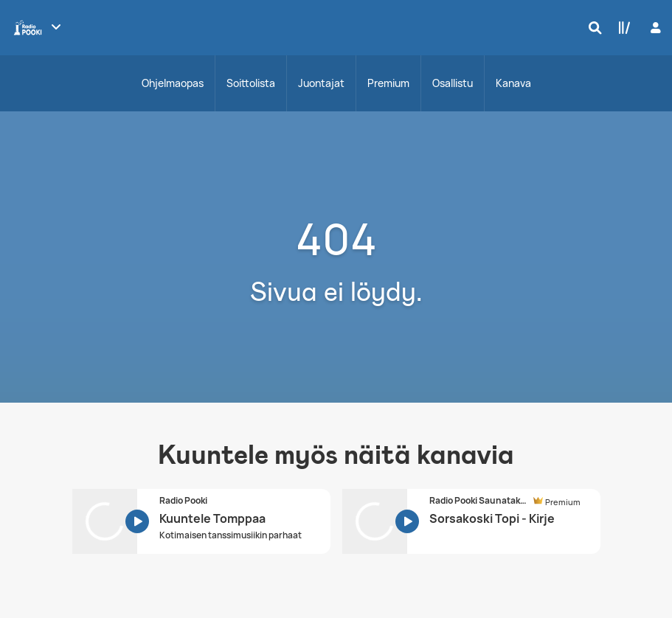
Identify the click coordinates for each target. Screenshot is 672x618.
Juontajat (321, 83)
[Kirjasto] (621, 27)
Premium (388, 83)
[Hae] (592, 27)
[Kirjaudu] (654, 28)
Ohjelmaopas (173, 83)
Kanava (513, 83)
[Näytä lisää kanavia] (56, 27)
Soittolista (251, 83)
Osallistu (453, 83)
